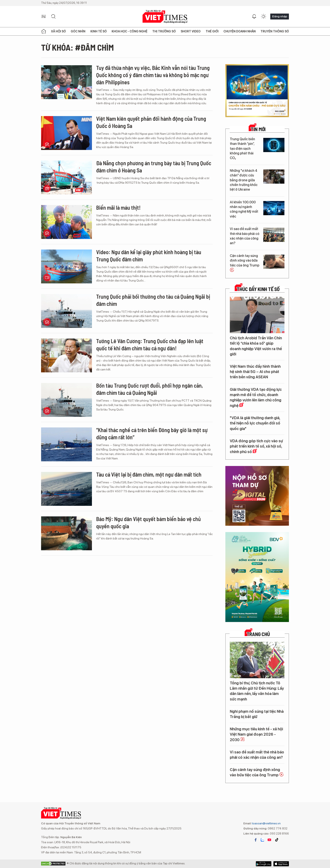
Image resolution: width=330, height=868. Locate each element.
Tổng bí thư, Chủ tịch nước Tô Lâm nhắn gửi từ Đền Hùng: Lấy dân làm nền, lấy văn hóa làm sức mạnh (257, 691)
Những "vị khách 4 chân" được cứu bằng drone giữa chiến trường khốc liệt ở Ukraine (244, 180)
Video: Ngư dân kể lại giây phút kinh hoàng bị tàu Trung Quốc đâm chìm (149, 256)
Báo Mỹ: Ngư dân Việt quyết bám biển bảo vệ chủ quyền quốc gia (148, 522)
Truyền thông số (275, 31)
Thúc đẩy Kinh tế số (258, 289)
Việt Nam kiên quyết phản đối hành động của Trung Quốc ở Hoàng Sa (151, 122)
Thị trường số (164, 31)
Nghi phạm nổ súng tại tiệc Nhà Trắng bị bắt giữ (257, 714)
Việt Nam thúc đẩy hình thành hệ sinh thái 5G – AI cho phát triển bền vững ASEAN (255, 372)
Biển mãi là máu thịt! (118, 207)
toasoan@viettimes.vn (266, 823)
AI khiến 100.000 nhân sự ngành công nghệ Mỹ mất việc (244, 209)
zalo (262, 840)
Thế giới (212, 31)
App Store (264, 864)
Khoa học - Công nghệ (130, 31)
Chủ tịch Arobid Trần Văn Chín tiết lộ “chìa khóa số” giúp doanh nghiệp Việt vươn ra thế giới (256, 346)
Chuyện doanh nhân (240, 31)
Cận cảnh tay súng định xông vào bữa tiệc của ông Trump (245, 263)
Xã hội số (58, 31)
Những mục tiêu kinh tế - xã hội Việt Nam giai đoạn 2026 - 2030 (256, 734)
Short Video (191, 31)
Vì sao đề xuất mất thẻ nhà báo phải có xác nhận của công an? (245, 236)
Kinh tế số (99, 31)
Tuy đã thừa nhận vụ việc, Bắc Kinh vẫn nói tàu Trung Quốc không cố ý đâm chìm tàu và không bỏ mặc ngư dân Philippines (153, 75)
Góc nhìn (78, 31)
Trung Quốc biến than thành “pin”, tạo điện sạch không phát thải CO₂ (242, 149)
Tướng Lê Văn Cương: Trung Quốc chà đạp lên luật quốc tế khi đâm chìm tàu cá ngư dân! (150, 345)
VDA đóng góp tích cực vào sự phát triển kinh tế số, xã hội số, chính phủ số (256, 446)
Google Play (281, 864)
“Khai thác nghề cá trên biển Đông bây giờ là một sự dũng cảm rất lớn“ (152, 433)
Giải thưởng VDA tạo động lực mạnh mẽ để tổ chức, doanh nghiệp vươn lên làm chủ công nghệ (256, 398)
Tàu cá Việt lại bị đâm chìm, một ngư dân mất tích (149, 474)
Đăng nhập (280, 16)
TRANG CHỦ (258, 634)
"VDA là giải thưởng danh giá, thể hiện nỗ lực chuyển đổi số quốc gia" (255, 423)
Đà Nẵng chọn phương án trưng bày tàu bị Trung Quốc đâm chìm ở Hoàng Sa (154, 167)
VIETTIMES (165, 17)
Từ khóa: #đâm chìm (77, 47)
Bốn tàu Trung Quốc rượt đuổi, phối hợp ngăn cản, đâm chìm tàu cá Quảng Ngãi (150, 389)
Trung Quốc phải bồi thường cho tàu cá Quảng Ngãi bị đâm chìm (153, 300)
